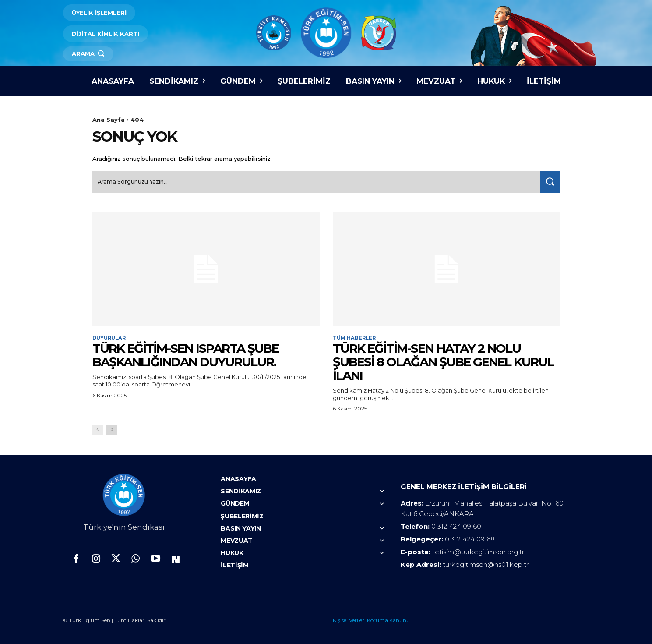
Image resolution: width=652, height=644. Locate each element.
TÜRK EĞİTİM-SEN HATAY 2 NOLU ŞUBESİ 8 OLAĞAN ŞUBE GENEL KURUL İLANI (443, 361)
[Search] (548, 180)
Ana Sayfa (109, 120)
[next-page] (112, 429)
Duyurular (111, 336)
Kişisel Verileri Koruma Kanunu (371, 619)
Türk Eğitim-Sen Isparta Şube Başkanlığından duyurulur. (185, 354)
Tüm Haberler (356, 336)
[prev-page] (98, 429)
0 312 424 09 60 (456, 525)
